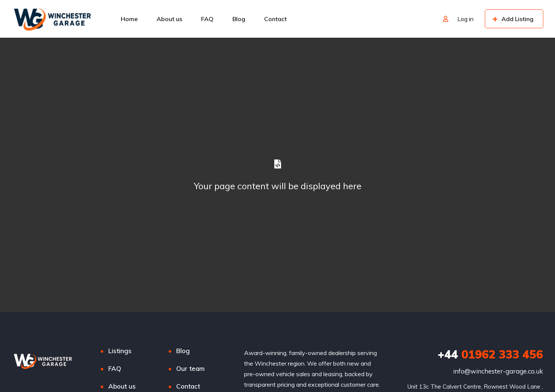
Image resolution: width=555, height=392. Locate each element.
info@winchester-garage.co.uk (498, 371)
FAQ (207, 19)
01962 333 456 (490, 354)
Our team (190, 368)
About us (169, 19)
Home (129, 19)
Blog (239, 19)
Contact (275, 19)
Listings (120, 351)
